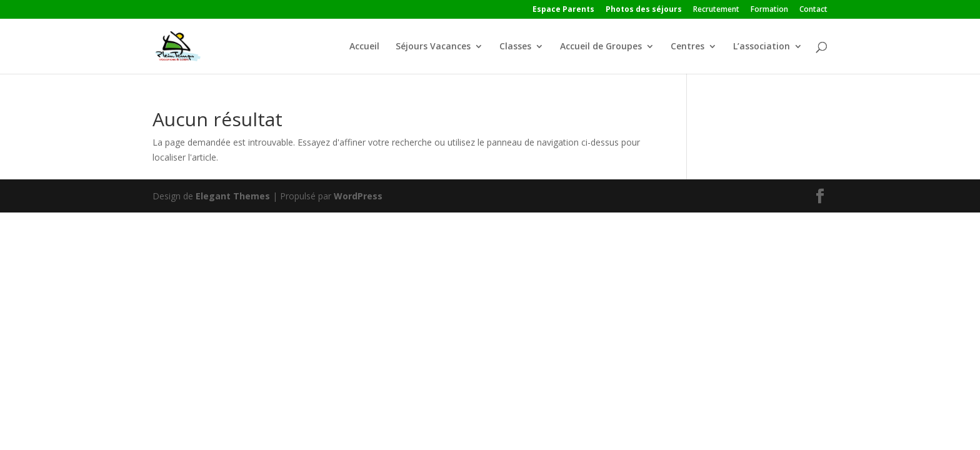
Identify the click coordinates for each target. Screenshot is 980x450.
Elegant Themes (233, 196)
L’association (762, 47)
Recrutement (716, 10)
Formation (769, 10)
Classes (515, 47)
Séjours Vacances (433, 47)
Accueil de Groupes (601, 47)
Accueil (364, 47)
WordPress (358, 196)
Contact (813, 10)
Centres (687, 47)
